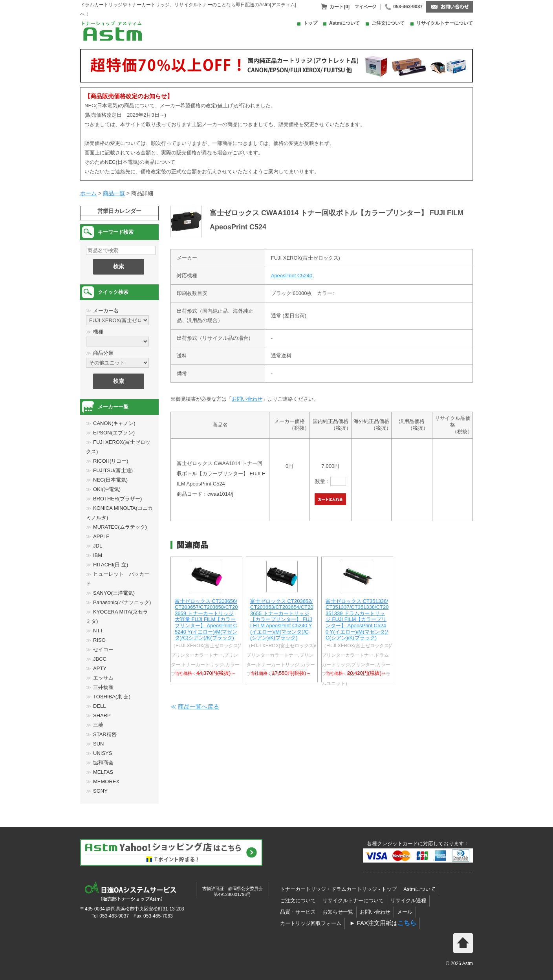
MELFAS (103, 772)
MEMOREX (106, 781)
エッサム (103, 678)
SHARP (102, 715)
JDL (98, 546)
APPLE (101, 536)
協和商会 (103, 763)
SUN (98, 744)
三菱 (98, 725)
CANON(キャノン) (114, 423)
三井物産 (103, 687)
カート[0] (340, 7)
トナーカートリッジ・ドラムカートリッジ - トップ (339, 889)
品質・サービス (298, 912)
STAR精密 (105, 734)
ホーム (88, 193)
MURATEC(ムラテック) (120, 527)
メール (405, 912)
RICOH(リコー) (111, 461)
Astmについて (344, 23)
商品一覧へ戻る (199, 706)
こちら (407, 923)
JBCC (100, 659)
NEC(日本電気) (110, 480)
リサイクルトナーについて (445, 23)
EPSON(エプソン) (114, 433)
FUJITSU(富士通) (113, 470)
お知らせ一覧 (338, 912)
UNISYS (103, 753)
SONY (100, 791)
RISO (99, 640)
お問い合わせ (247, 399)
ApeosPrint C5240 (292, 276)
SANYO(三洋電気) (114, 593)
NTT (98, 631)
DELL (100, 706)
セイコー (103, 649)
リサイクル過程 (408, 900)
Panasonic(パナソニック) (122, 602)
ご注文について (388, 23)
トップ (310, 23)
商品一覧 (114, 193)
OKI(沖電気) (107, 489)
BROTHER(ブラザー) (117, 499)
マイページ (365, 7)
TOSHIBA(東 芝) (112, 697)
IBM (98, 555)
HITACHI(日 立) (111, 565)
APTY (100, 668)
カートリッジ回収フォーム (311, 923)
